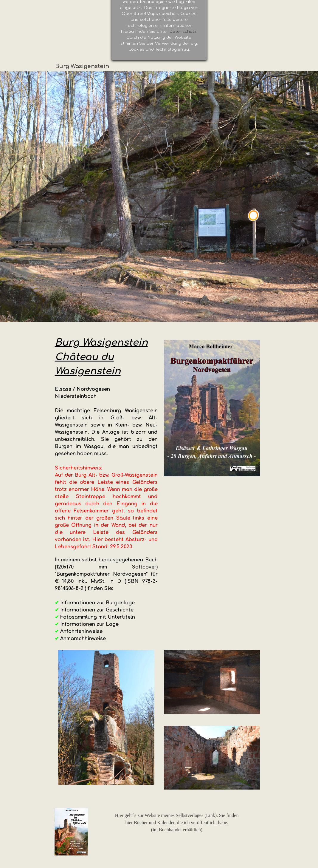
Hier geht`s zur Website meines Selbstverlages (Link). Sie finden (177, 815)
